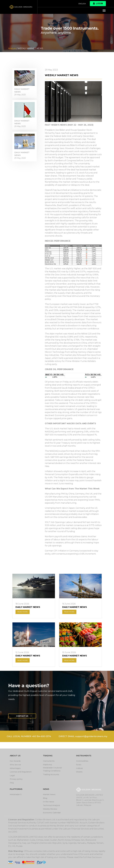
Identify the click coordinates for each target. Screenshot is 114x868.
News (46, 789)
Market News (49, 795)
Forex (79, 765)
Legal (12, 776)
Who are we (15, 765)
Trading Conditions (52, 771)
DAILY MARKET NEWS (22, 92)
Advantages (15, 769)
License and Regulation (21, 772)
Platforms (47, 765)
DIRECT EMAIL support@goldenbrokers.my (57, 743)
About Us (15, 756)
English (81, 4)
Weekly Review (50, 809)
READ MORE (24, 612)
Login (98, 3)
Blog (45, 798)
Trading (48, 756)
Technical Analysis (51, 806)
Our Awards (15, 762)
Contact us (23, 717)
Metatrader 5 (16, 795)
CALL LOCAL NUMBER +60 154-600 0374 (57, 738)
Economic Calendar (52, 813)
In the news (49, 802)
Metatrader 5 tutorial (52, 768)
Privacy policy (16, 780)
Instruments (49, 762)
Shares (79, 772)
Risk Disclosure (95, 857)
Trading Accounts (51, 775)
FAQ (12, 783)
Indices (79, 769)
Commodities (82, 762)
